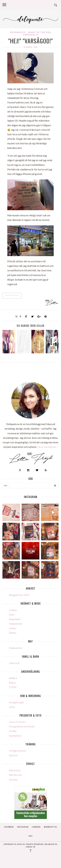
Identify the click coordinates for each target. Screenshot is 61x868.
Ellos (12, 615)
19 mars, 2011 (31, 47)
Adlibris (13, 678)
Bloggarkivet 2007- (20, 595)
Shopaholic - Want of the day (30, 32)
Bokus (12, 683)
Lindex (13, 628)
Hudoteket (15, 619)
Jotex (12, 707)
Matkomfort (16, 648)
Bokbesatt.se (50, 827)
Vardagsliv (30, 35)
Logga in (30, 847)
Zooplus (13, 780)
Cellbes (13, 610)
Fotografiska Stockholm (22, 726)
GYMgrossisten (17, 751)
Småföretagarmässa (12, 296)
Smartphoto (15, 736)
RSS (31, 836)
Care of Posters (18, 722)
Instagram (23, 827)
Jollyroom (14, 663)
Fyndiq (13, 731)
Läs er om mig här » (48, 447)
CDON (13, 687)
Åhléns (13, 633)
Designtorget (16, 702)
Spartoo (13, 755)
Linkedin (36, 827)
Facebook (9, 827)
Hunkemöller (16, 624)
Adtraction (15, 770)
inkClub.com (15, 775)
